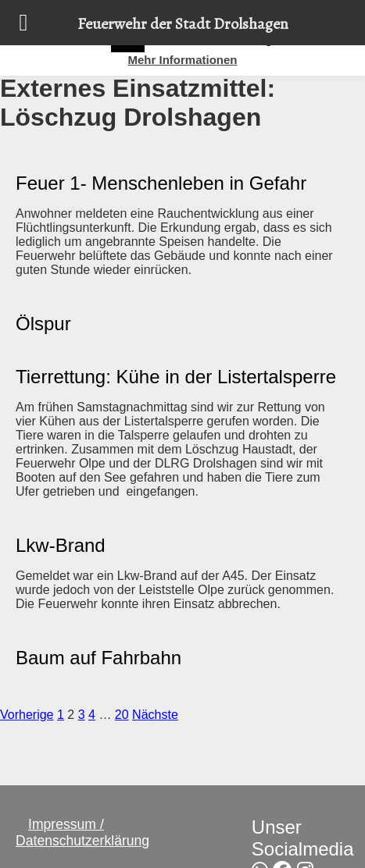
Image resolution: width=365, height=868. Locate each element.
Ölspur (43, 324)
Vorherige (27, 715)
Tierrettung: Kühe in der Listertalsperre (176, 377)
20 (122, 715)
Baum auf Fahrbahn (98, 658)
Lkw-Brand (61, 545)
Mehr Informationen (182, 60)
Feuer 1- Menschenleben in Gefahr (161, 183)
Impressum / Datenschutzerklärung (82, 832)
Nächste (155, 715)
